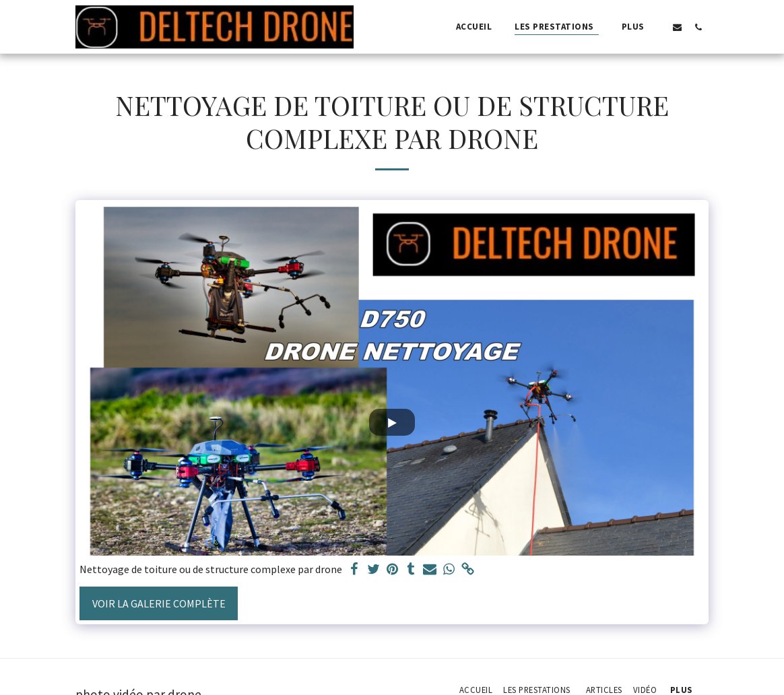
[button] (677, 27)
